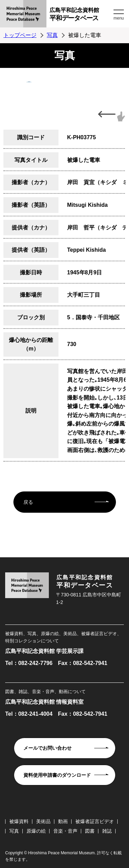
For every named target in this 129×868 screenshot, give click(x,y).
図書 (90, 831)
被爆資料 (19, 821)
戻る (28, 502)
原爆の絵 (36, 831)
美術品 (43, 821)
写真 (52, 35)
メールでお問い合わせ (47, 748)
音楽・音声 (65, 831)
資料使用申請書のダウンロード (57, 775)
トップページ (20, 35)
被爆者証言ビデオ (95, 821)
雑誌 (107, 831)
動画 (63, 821)
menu (119, 18)
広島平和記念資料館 (81, 15)
